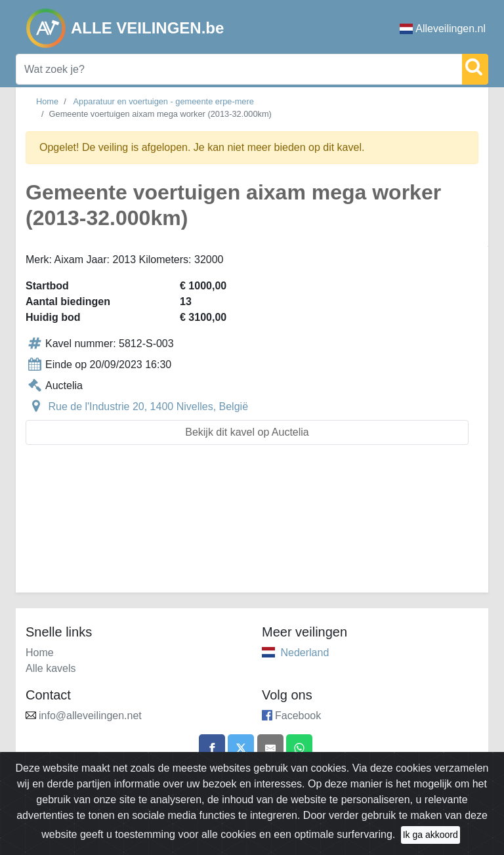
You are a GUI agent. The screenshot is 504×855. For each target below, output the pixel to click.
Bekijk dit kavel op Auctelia (247, 432)
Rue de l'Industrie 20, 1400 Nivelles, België (148, 407)
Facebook (298, 716)
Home (47, 101)
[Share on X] (241, 747)
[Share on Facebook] (212, 747)
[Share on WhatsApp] (299, 747)
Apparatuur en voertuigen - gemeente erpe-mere (164, 101)
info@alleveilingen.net (90, 716)
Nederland (304, 653)
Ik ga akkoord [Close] (430, 841)
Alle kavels (51, 668)
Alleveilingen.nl (443, 29)
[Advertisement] (252, 527)
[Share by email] (270, 747)
